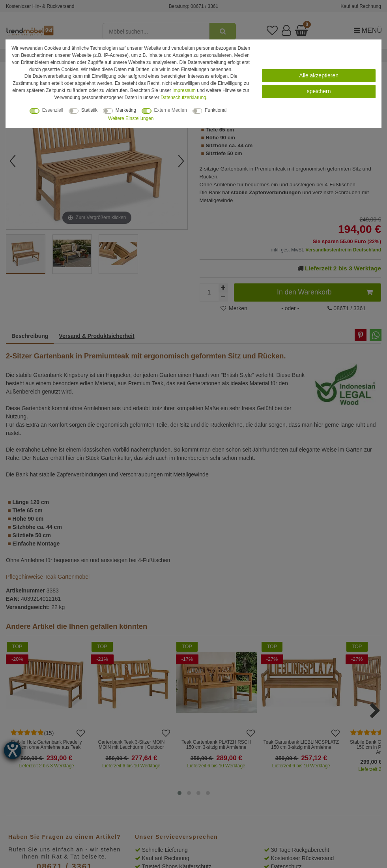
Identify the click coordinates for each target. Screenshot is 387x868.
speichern (319, 91)
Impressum (184, 90)
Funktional (216, 110)
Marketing (126, 110)
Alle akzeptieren (319, 75)
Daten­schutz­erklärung (183, 97)
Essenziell (53, 110)
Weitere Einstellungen (131, 118)
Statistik (90, 110)
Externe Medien (171, 110)
